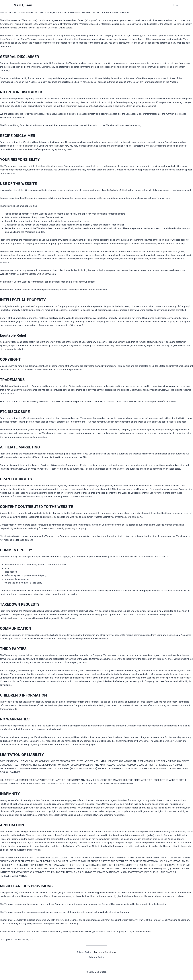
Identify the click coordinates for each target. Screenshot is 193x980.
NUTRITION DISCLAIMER (21, 92)
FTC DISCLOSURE (15, 412)
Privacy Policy (84, 952)
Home (175, 5)
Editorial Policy (96, 957)
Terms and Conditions (105, 952)
